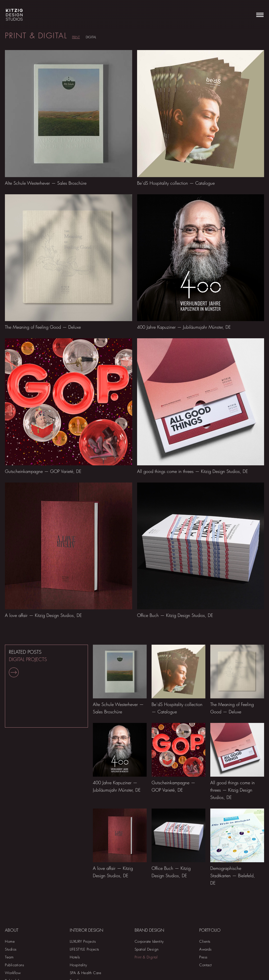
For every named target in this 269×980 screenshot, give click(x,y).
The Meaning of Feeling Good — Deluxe (43, 327)
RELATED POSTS (28, 663)
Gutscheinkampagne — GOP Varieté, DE (43, 471)
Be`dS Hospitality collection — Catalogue (176, 183)
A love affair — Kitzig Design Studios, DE (43, 615)
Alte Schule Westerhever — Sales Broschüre (46, 183)
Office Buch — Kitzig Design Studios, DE (175, 615)
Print (76, 37)
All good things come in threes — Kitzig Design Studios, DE (192, 471)
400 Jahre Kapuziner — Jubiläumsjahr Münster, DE (184, 327)
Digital (91, 37)
